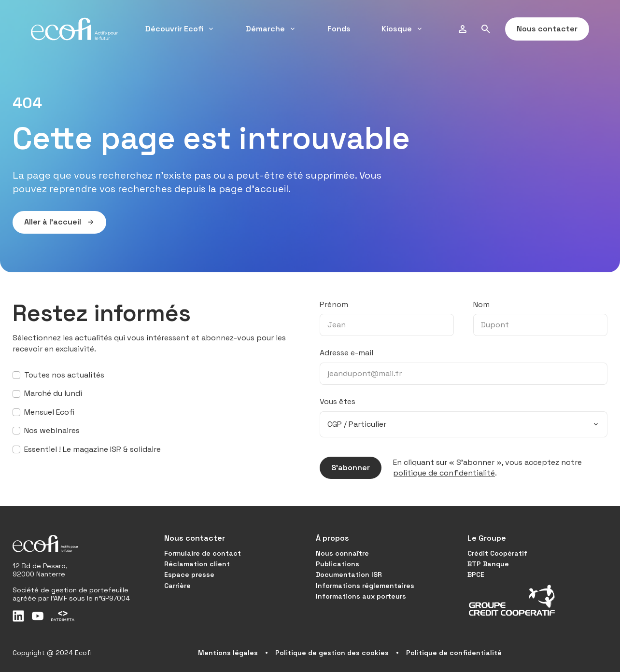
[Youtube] (38, 616)
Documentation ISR (349, 574)
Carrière (177, 586)
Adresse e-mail (346, 353)
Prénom (334, 304)
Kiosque (402, 29)
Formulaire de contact (203, 553)
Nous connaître (342, 553)
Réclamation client (197, 564)
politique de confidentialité (444, 473)
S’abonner (345, 468)
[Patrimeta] (63, 616)
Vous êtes (338, 401)
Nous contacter (541, 29)
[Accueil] (74, 29)
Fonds (339, 29)
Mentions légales (228, 653)
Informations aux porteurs (361, 596)
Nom (481, 304)
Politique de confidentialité (454, 653)
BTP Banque (488, 564)
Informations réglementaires (365, 586)
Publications (338, 564)
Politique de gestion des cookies (332, 653)
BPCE (476, 574)
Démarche (271, 29)
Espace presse (189, 574)
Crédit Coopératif (497, 553)
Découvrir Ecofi (180, 29)
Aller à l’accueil (54, 222)
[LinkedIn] (18, 616)
